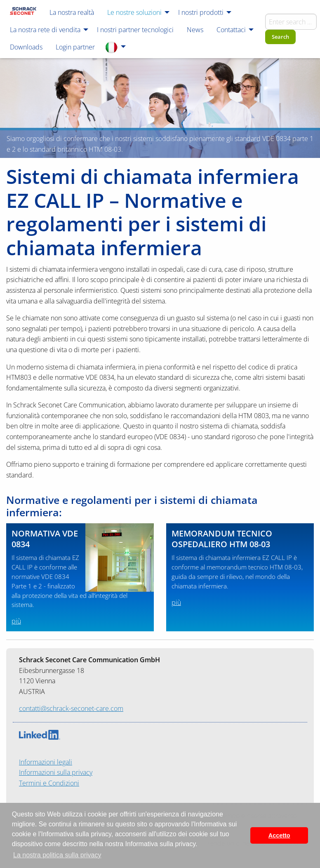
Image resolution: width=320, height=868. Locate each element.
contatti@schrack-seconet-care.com (71, 708)
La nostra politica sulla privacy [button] (57, 855)
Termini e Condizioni (49, 783)
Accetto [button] (279, 835)
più (16, 621)
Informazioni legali (46, 762)
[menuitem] (23, 12)
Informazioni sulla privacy (56, 772)
